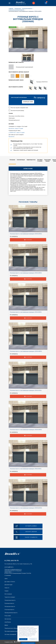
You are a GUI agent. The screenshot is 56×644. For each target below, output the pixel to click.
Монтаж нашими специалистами (19, 108)
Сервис (7, 591)
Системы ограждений (10, 634)
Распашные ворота (10, 606)
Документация (8, 585)
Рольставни (8, 616)
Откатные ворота (9, 609)
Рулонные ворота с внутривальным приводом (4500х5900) (26, 429)
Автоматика (8, 619)
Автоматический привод (17, 110)
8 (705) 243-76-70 (21, 4)
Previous (9, 76)
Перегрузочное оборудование (13, 628)
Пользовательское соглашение (13, 571)
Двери (6, 625)
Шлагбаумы (8, 622)
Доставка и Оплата (10, 581)
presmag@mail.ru (9, 567)
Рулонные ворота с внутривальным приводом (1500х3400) (26, 469)
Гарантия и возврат (10, 597)
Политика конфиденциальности (13, 569)
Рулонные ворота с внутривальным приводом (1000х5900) (26, 312)
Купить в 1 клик (28, 102)
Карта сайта (8, 572)
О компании (8, 575)
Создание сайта (12, 642)
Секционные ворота (10, 600)
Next (31, 76)
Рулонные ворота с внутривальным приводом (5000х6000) (26, 508)
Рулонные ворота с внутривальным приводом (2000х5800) (26, 351)
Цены (6, 578)
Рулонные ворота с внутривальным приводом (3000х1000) (26, 390)
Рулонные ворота (9, 603)
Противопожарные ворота (12, 631)
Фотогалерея (8, 594)
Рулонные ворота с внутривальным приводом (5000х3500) (26, 234)
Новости (7, 588)
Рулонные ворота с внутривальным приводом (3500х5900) (26, 273)
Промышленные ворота (11, 613)
